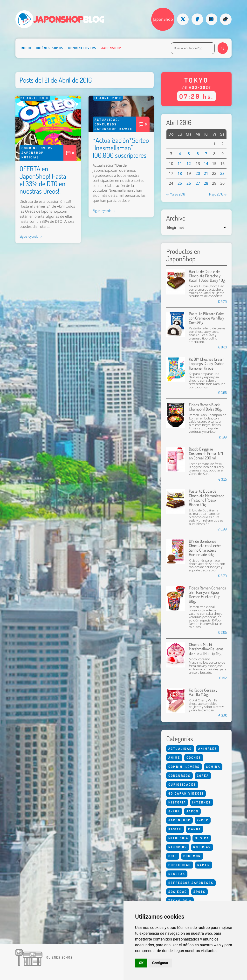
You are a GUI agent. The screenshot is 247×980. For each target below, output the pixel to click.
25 (180, 183)
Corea (203, 776)
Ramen (204, 865)
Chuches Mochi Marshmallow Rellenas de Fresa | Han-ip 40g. (206, 649)
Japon (192, 811)
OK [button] (141, 963)
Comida (213, 767)
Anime (174, 758)
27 (198, 183)
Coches (194, 758)
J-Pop (174, 811)
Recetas (177, 874)
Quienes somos (59, 957)
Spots (199, 892)
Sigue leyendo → (31, 236)
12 (189, 163)
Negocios (178, 847)
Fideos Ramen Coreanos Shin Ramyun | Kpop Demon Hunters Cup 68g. (207, 595)
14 (206, 163)
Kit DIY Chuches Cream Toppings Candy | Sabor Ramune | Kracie (207, 364)
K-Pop (203, 820)
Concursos (106, 124)
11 (180, 163)
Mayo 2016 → (218, 194)
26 (189, 183)
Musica (202, 838)
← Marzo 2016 (176, 194)
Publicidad (180, 865)
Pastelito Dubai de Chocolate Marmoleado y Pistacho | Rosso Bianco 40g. (207, 498)
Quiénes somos (50, 48)
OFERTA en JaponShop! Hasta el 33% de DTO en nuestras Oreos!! (43, 180)
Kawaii (126, 129)
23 (222, 173)
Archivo (176, 218)
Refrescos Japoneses (191, 883)
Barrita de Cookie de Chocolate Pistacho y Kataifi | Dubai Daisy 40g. (207, 276)
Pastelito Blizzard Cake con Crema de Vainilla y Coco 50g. (206, 318)
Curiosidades (182, 784)
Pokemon (192, 856)
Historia (177, 802)
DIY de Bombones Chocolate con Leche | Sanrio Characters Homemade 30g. (206, 548)
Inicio (26, 48)
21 (206, 173)
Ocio (173, 856)
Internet (202, 802)
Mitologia (178, 838)
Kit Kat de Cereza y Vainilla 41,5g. (203, 692)
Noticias (30, 157)
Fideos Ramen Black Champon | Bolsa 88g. (205, 407)
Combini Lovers (82, 48)
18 (180, 173)
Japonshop (111, 48)
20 (198, 173)
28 (206, 183)
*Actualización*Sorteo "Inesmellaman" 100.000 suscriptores (121, 148)
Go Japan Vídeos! (186, 793)
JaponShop (163, 19)
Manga (195, 829)
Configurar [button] (160, 963)
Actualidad (106, 120)
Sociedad (178, 892)
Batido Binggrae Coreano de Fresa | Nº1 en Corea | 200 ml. (206, 453)
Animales (208, 749)
